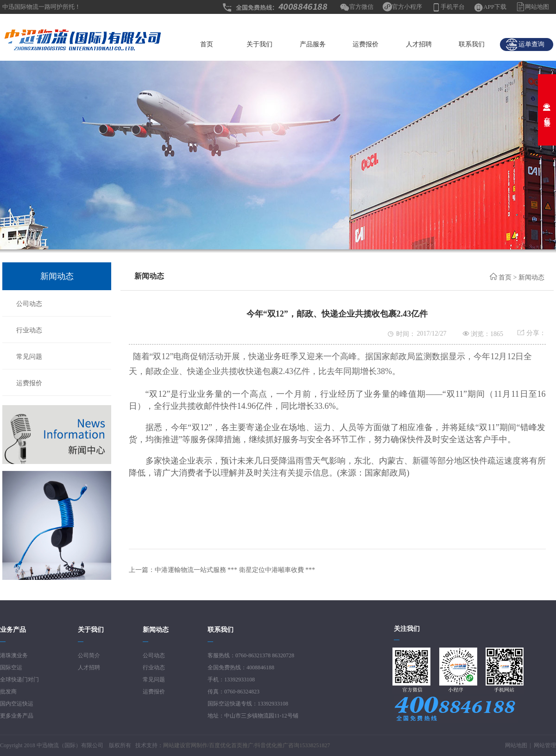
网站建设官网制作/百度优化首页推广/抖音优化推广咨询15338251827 (247, 745)
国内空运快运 (17, 704)
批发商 (8, 692)
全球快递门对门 (19, 680)
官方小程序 (407, 7)
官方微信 (361, 7)
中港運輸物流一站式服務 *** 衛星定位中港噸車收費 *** (235, 570)
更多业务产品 (17, 716)
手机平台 (453, 7)
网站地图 (537, 7)
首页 (207, 44)
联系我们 (472, 44)
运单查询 (525, 44)
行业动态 (29, 330)
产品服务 (313, 44)
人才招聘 (419, 44)
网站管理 (545, 745)
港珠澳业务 (14, 655)
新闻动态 (531, 277)
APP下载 (495, 7)
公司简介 (89, 655)
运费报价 (366, 44)
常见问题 (29, 357)
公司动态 (29, 304)
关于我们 (259, 44)
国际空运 (11, 667)
